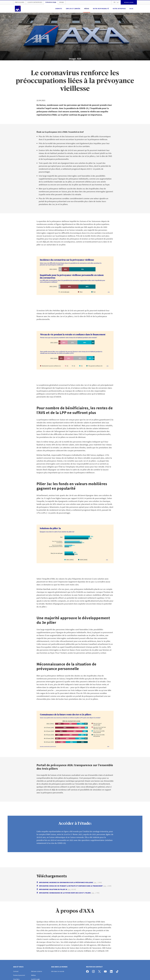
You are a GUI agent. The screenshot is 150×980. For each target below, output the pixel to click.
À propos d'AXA (51, 2)
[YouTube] (106, 971)
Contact (16, 971)
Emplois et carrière (73, 9)
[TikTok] (118, 971)
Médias (87, 9)
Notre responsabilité (101, 9)
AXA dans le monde (58, 971)
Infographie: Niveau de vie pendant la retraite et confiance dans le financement (74, 886)
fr (116, 2)
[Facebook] (88, 971)
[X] (100, 971)
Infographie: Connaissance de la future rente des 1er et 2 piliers (68, 893)
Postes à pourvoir (19, 975)
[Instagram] (94, 971)
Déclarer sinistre (37, 971)
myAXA (62, 2)
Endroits (59, 9)
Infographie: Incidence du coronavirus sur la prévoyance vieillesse (69, 882)
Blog (131, 9)
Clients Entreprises (35, 2)
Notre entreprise (119, 9)
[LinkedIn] (112, 971)
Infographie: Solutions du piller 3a (56, 889)
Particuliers (20, 2)
